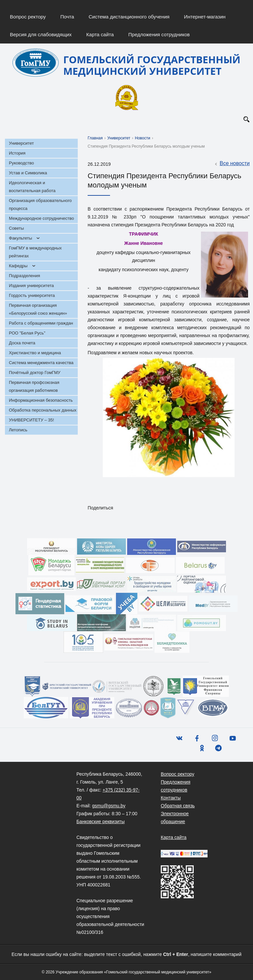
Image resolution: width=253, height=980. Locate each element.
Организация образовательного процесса (40, 204)
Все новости (231, 164)
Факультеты (20, 238)
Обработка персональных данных (43, 410)
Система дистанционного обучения (129, 17)
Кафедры (18, 266)
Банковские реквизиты (100, 821)
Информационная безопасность (41, 400)
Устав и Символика (28, 173)
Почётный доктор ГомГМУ (35, 373)
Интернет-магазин (205, 17)
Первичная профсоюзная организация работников (34, 386)
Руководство (21, 163)
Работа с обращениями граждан (41, 323)
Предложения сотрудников (159, 34)
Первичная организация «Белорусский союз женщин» (38, 309)
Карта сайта (100, 34)
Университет (21, 143)
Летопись (18, 430)
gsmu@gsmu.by (109, 806)
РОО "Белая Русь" (27, 333)
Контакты (171, 798)
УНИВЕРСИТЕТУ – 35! (31, 420)
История (17, 153)
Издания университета (31, 286)
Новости (143, 138)
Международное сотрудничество (41, 218)
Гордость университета (32, 295)
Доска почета (22, 343)
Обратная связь (178, 806)
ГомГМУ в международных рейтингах (35, 252)
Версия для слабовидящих (41, 34)
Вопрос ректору (28, 17)
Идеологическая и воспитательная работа (32, 187)
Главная (95, 138)
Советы (16, 228)
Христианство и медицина (35, 353)
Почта (67, 17)
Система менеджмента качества (41, 363)
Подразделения (25, 276)
